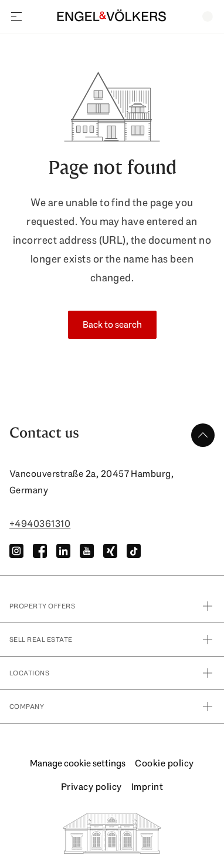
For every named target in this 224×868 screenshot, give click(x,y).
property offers (112, 606)
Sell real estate (112, 640)
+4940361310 (40, 524)
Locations (112, 673)
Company (112, 706)
